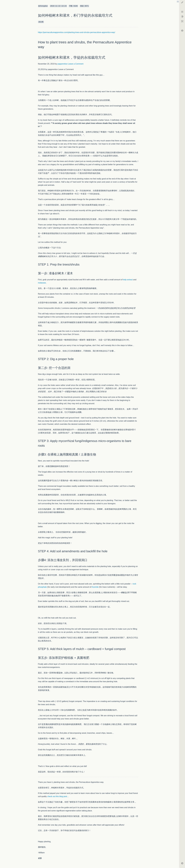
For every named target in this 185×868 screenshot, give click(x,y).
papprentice (63, 64)
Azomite (95, 587)
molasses (42, 283)
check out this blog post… (58, 796)
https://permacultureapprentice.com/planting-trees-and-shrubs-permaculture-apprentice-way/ (77, 32)
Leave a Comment (76, 64)
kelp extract (128, 280)
